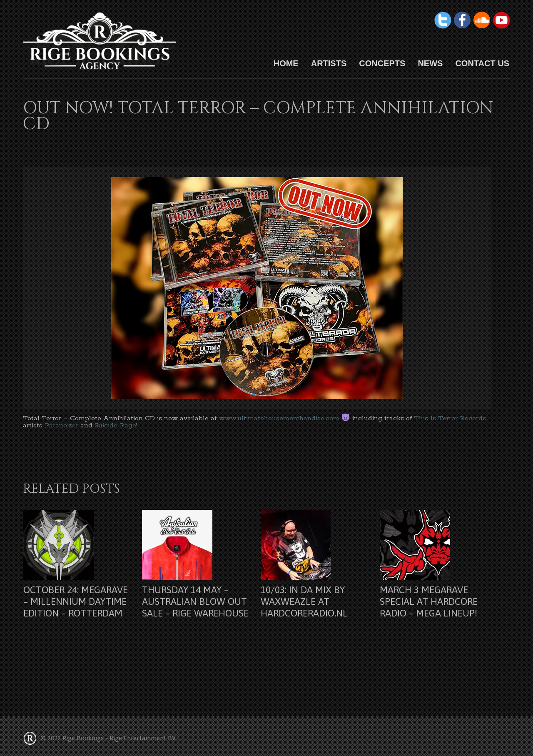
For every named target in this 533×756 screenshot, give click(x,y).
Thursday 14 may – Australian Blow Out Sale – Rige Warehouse (195, 601)
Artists (329, 63)
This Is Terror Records (450, 418)
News (430, 63)
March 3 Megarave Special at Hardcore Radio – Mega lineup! (429, 601)
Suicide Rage (115, 425)
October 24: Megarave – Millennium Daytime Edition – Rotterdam (76, 601)
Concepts (382, 63)
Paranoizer (62, 425)
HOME (286, 63)
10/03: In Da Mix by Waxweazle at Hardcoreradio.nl (304, 601)
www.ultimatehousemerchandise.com (279, 418)
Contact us (482, 63)
